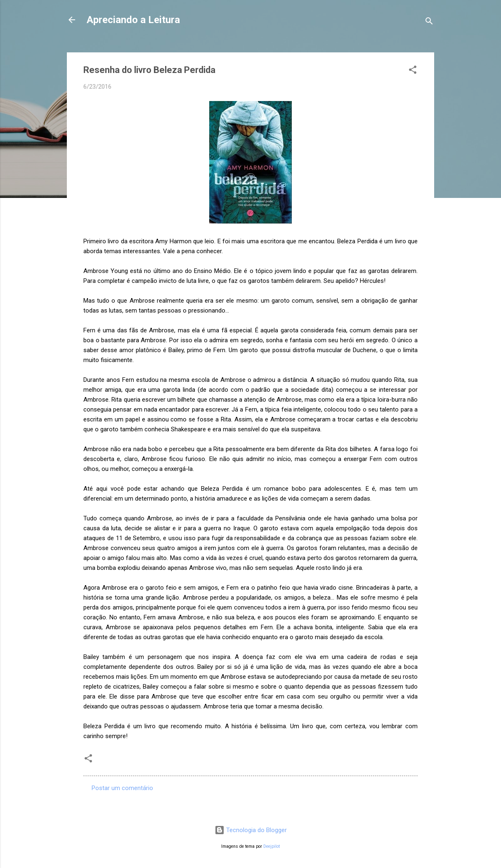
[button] (413, 71)
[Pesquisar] (429, 22)
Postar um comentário (122, 788)
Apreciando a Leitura (133, 20)
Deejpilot (272, 846)
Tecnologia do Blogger (251, 830)
